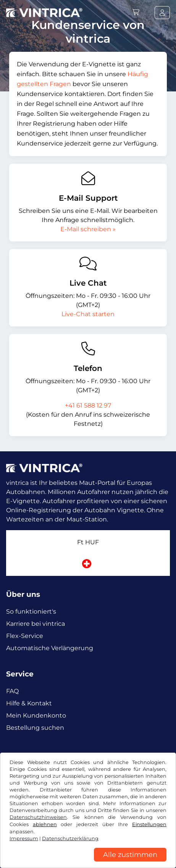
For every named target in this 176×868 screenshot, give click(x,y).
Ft (88, 542)
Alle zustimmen (130, 855)
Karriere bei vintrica (36, 624)
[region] (88, 862)
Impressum (24, 838)
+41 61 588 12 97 (88, 405)
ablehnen (45, 824)
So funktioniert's (31, 611)
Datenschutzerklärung (70, 838)
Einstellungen (149, 824)
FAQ (12, 691)
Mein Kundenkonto (36, 715)
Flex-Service (25, 636)
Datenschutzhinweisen (38, 817)
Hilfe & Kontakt (29, 703)
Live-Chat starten (88, 314)
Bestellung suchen (35, 728)
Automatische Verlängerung (50, 648)
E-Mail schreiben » (88, 229)
